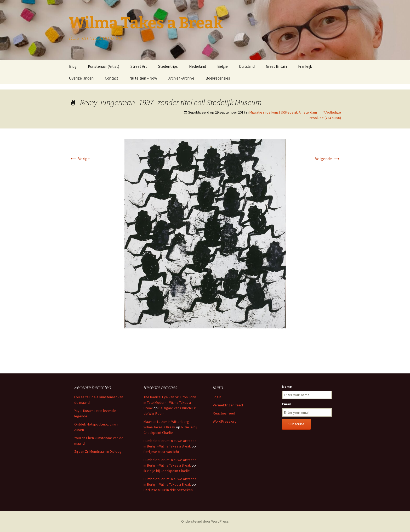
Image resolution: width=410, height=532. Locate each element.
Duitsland (247, 66)
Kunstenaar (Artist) (104, 66)
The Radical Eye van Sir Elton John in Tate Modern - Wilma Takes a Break (170, 402)
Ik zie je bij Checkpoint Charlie (167, 471)
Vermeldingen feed (228, 405)
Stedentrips (168, 66)
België (223, 66)
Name (287, 387)
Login (217, 397)
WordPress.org (225, 421)
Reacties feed (224, 413)
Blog (73, 66)
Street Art (139, 66)
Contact (112, 78)
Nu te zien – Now (143, 78)
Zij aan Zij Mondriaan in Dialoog (98, 451)
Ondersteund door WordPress (205, 521)
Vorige (79, 159)
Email (287, 404)
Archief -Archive (181, 78)
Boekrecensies (218, 78)
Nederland (198, 66)
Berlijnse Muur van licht (161, 452)
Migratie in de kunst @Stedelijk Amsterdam (283, 112)
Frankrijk (305, 66)
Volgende (328, 159)
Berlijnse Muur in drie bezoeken (168, 490)
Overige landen (81, 78)
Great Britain (276, 66)
